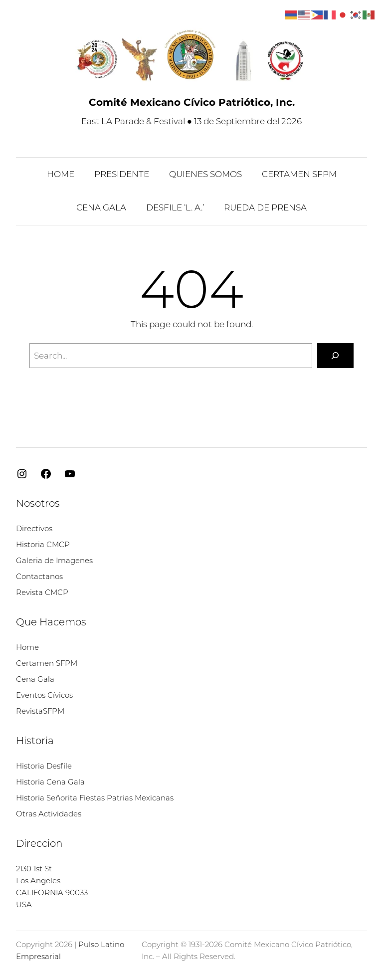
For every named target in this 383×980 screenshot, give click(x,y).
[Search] (335, 356)
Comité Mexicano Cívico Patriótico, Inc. (192, 102)
